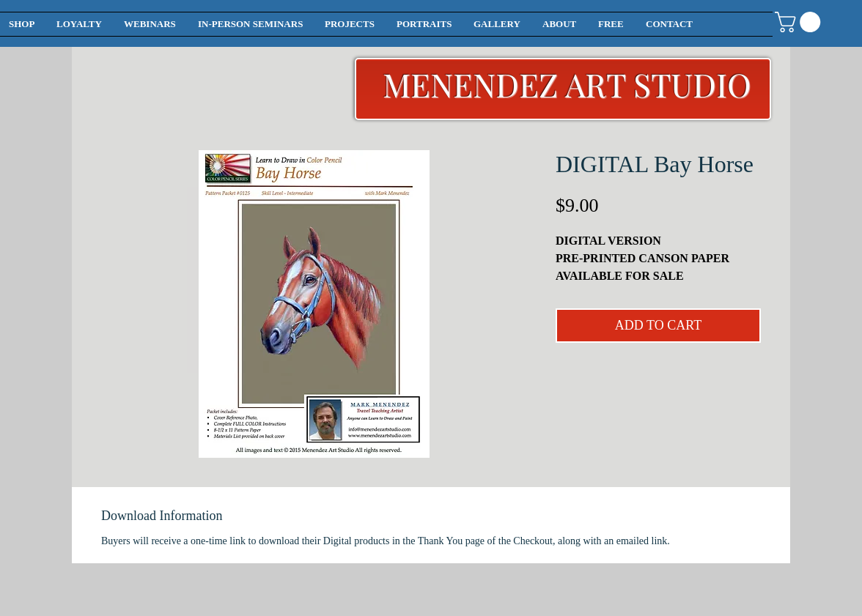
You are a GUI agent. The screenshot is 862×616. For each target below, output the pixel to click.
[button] (800, 22)
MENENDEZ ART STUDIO (567, 84)
